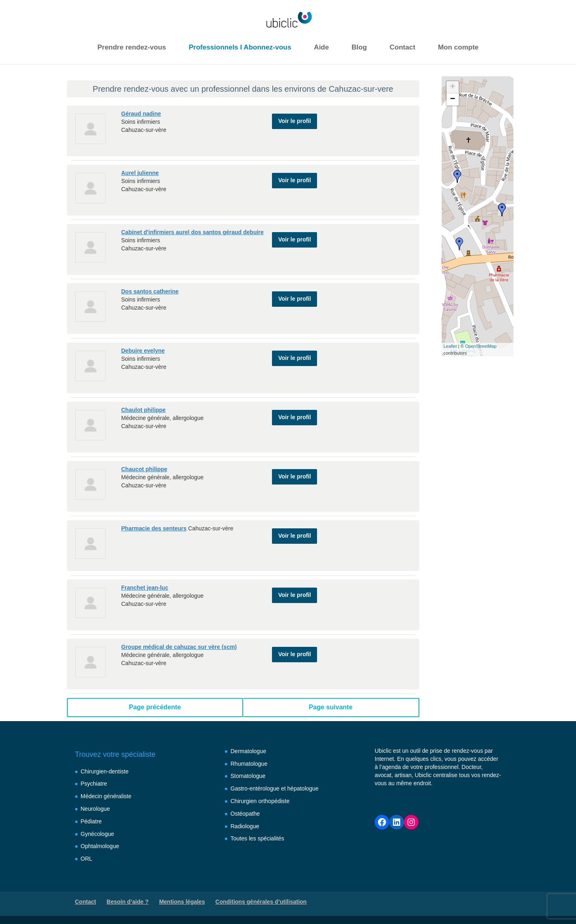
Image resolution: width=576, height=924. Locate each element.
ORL (87, 859)
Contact (402, 47)
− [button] (452, 99)
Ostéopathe (245, 814)
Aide (321, 47)
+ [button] (452, 87)
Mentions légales (182, 902)
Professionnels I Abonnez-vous (240, 47)
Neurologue (95, 809)
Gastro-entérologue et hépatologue (275, 788)
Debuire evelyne (143, 351)
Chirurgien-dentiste (105, 771)
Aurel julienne (140, 173)
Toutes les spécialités (257, 838)
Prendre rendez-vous (132, 47)
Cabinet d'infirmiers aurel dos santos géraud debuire (193, 232)
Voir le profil (294, 117)
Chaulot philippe (144, 410)
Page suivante (331, 707)
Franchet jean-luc (145, 588)
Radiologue (245, 826)
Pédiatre (91, 821)
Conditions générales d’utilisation (261, 902)
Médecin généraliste (106, 796)
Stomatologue (248, 776)
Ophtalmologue (100, 846)
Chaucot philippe (145, 469)
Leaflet (450, 346)
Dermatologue (248, 751)
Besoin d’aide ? (128, 902)
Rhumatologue (249, 764)
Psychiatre (94, 784)
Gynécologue (98, 834)
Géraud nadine (141, 114)
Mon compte (458, 47)
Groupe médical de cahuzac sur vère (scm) (179, 647)
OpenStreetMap (481, 346)
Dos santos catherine (150, 291)
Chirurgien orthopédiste (260, 801)
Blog (359, 47)
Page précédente (155, 707)
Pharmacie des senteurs (154, 528)
